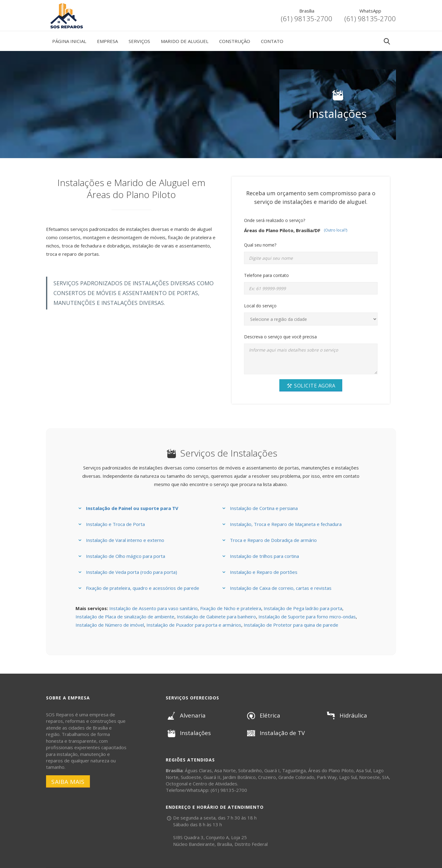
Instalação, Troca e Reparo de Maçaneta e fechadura (286, 524)
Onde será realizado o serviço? (275, 220)
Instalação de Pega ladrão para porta (303, 608)
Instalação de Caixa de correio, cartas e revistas (281, 588)
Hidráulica (346, 715)
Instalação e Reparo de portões (264, 572)
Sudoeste (191, 777)
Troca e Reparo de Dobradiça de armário (273, 540)
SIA (386, 777)
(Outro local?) (335, 230)
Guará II (212, 777)
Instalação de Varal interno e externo (125, 540)
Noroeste (369, 777)
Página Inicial (69, 41)
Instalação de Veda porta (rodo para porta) (132, 572)
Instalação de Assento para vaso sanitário (153, 608)
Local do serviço (260, 306)
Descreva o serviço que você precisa (280, 337)
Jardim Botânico (239, 777)
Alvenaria (185, 715)
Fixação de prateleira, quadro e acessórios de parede (143, 588)
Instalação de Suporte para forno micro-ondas (307, 617)
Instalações (188, 733)
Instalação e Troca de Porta (115, 524)
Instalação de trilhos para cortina (264, 556)
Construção (235, 41)
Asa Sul (363, 770)
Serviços (139, 41)
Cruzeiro (267, 777)
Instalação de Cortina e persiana (264, 508)
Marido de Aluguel (185, 41)
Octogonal (177, 784)
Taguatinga (294, 770)
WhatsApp (370, 11)
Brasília (307, 11)
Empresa (107, 41)
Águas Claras (198, 770)
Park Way (327, 777)
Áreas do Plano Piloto (331, 770)
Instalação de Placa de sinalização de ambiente (125, 617)
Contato (272, 41)
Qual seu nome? (260, 245)
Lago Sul (348, 777)
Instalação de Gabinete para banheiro (216, 617)
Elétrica (263, 715)
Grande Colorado (296, 777)
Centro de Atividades (215, 784)
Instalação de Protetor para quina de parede (291, 625)
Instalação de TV (274, 733)
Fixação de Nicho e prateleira (231, 608)
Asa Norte (225, 770)
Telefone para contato (266, 275)
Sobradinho (250, 770)
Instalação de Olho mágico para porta (126, 556)
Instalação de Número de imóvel (110, 625)
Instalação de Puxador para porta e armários (194, 625)
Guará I (272, 770)
